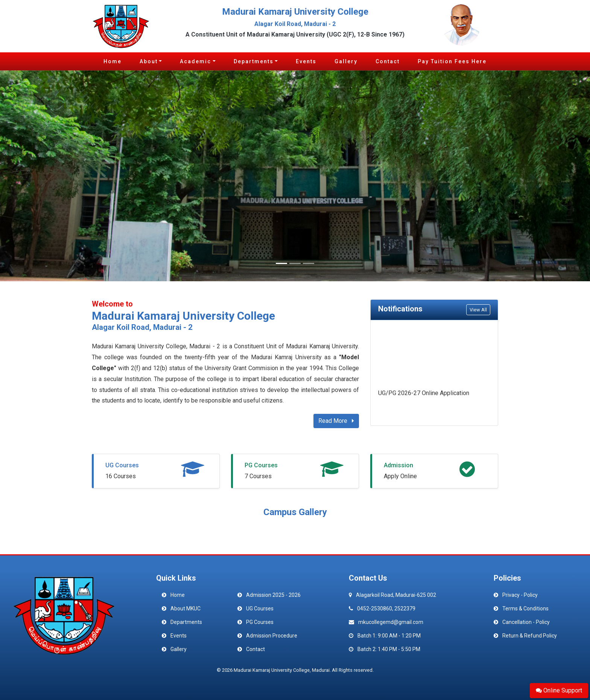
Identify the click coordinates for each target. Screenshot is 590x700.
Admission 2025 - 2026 (273, 595)
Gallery (346, 61)
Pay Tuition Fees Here (452, 61)
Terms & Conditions (525, 608)
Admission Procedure (272, 636)
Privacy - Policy (520, 595)
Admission (398, 465)
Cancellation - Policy (526, 622)
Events (306, 61)
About (149, 61)
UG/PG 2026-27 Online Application (424, 394)
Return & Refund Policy (530, 636)
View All (478, 310)
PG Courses (261, 465)
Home (113, 61)
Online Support (559, 690)
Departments (254, 61)
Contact (388, 61)
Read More (336, 421)
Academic (195, 61)
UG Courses (122, 465)
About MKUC (186, 608)
